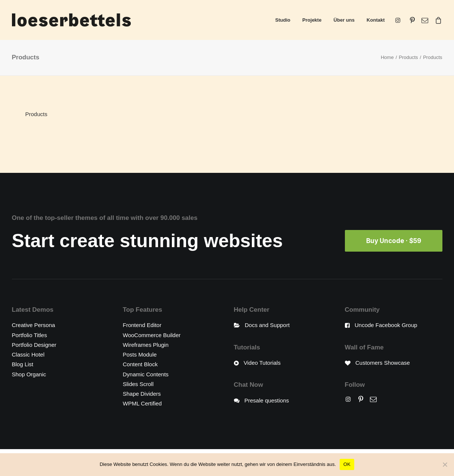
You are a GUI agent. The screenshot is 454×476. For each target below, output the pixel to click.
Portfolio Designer (34, 344)
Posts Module (140, 354)
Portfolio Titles (30, 335)
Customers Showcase (383, 363)
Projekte (312, 20)
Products (408, 57)
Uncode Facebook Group (386, 325)
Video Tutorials (262, 363)
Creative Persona (34, 325)
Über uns (344, 20)
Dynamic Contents (146, 374)
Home (387, 57)
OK (347, 464)
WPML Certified (142, 403)
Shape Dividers (142, 394)
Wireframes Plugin (146, 344)
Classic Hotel (28, 354)
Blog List (23, 364)
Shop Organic (29, 374)
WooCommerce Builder (152, 335)
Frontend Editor (142, 325)
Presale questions (267, 400)
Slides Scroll (138, 384)
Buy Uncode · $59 (394, 241)
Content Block (140, 364)
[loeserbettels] (71, 20)
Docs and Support (267, 325)
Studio (283, 20)
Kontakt (376, 20)
